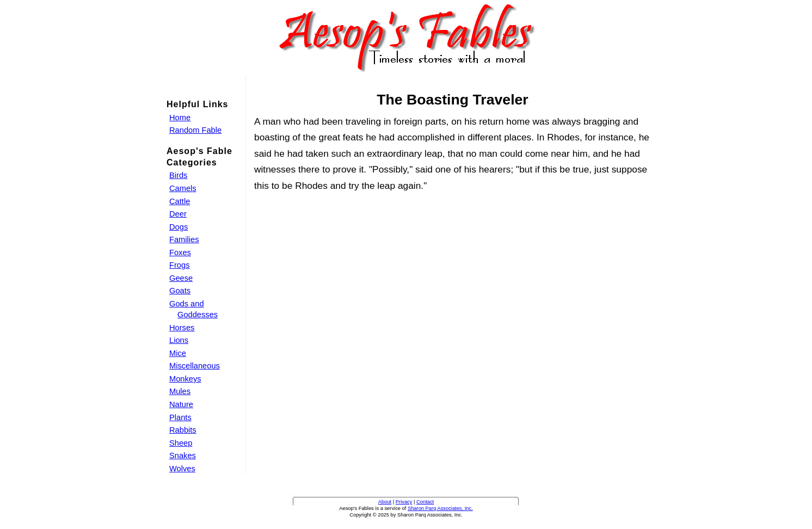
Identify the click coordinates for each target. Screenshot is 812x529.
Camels (183, 188)
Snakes (183, 456)
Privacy (404, 502)
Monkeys (185, 379)
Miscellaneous (195, 366)
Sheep (181, 443)
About (385, 502)
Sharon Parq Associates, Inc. (440, 508)
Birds (178, 175)
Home (180, 118)
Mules (180, 391)
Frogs (179, 265)
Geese (181, 278)
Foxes (180, 253)
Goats (180, 291)
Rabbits (183, 430)
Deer (178, 214)
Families (184, 239)
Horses (182, 328)
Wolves (182, 469)
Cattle (180, 201)
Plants (180, 417)
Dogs (179, 227)
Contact (425, 502)
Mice (178, 353)
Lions (179, 340)
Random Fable (195, 130)
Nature (181, 404)
